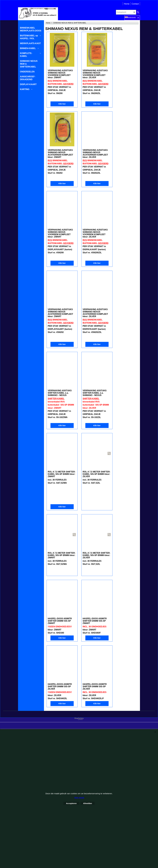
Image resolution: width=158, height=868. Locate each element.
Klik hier (60, 104)
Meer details (79, 798)
